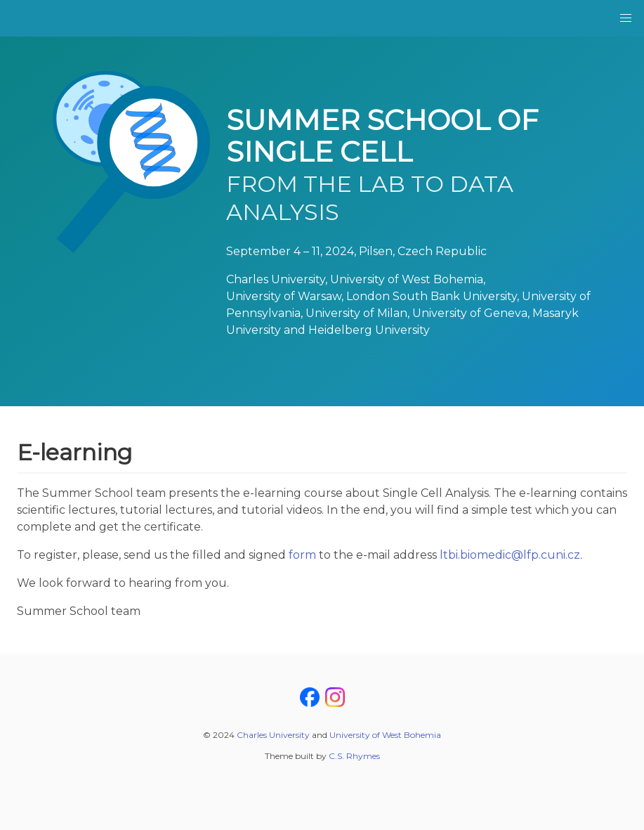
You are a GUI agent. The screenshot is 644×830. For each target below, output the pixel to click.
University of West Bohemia (385, 735)
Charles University (273, 735)
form (302, 555)
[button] (626, 18)
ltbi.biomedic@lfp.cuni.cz (510, 555)
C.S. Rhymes (354, 756)
